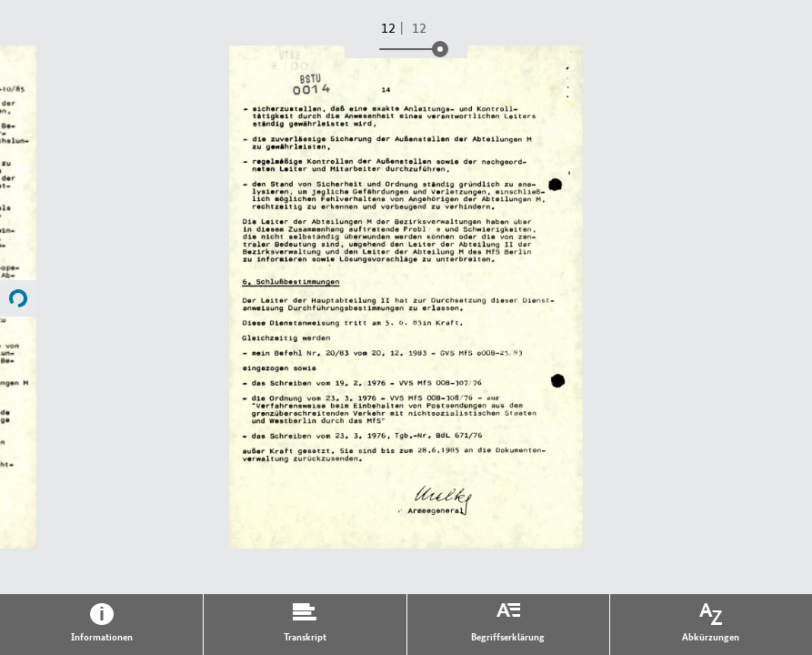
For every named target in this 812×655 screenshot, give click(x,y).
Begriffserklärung (508, 636)
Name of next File (18, 298)
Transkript (305, 636)
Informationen (102, 636)
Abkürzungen (711, 636)
